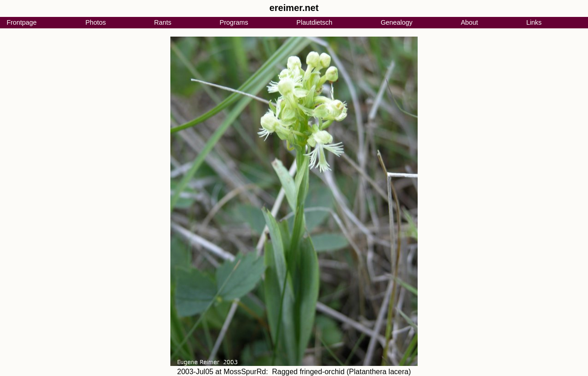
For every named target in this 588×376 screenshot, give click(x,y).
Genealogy (397, 22)
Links (534, 22)
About (469, 22)
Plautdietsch (314, 22)
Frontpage (22, 22)
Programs (234, 22)
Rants (163, 22)
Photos (95, 22)
